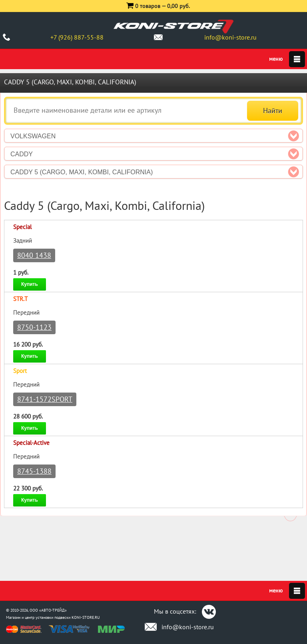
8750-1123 (34, 327)
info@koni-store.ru (230, 37)
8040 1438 (34, 255)
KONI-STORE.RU (86, 617)
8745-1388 (34, 471)
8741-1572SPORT (45, 399)
